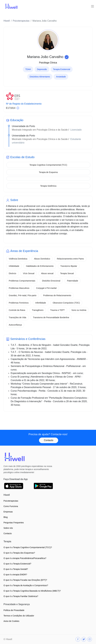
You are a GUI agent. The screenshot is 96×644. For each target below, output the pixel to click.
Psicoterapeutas (21, 21)
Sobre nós (8, 528)
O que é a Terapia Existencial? (17, 564)
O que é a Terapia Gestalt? (16, 569)
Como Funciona (11, 506)
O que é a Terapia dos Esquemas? (19, 553)
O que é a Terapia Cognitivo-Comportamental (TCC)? (28, 547)
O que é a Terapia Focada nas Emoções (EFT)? (25, 580)
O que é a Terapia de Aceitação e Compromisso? (26, 585)
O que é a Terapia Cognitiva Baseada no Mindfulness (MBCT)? (32, 591)
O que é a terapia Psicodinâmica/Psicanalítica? (25, 558)
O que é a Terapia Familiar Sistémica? (21, 596)
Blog (6, 517)
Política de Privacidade (14, 610)
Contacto (49, 440)
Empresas (8, 512)
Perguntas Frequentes (14, 523)
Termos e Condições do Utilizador (19, 616)
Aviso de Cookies (11, 621)
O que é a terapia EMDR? (15, 575)
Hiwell (7, 21)
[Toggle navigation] (92, 6)
